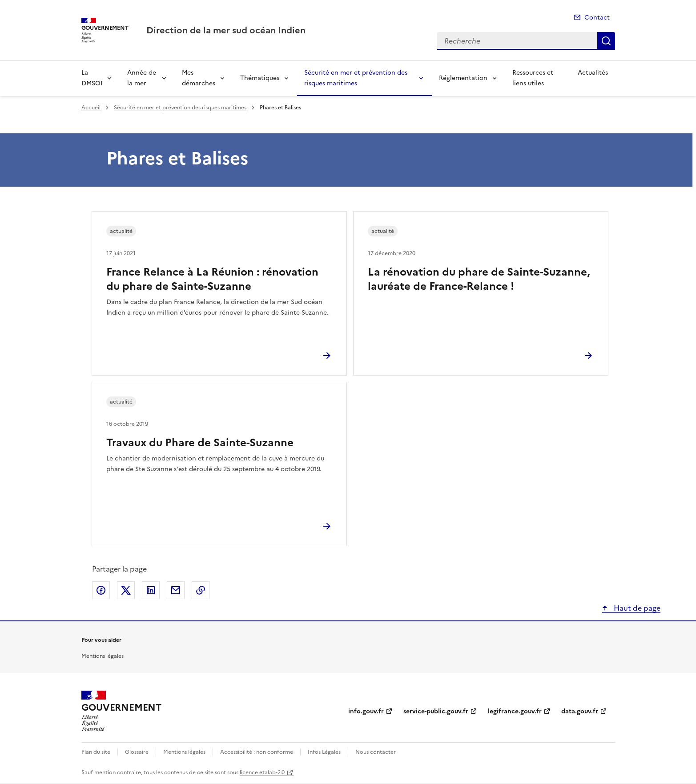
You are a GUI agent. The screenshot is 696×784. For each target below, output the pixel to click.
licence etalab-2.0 (262, 772)
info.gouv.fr (366, 711)
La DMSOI (92, 78)
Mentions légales (103, 656)
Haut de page (636, 608)
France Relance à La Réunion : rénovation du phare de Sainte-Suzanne (212, 279)
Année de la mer (142, 78)
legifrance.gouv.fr (515, 711)
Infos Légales (324, 752)
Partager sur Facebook (101, 590)
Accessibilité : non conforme (257, 752)
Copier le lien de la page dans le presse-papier (201, 590)
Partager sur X (126, 590)
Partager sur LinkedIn (151, 590)
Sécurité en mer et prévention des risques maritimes (356, 78)
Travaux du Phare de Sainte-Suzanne (200, 443)
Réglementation (463, 78)
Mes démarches (199, 78)
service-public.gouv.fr (436, 711)
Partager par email (176, 590)
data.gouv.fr (580, 711)
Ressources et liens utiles (533, 78)
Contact (597, 18)
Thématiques (260, 78)
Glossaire (137, 752)
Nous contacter (376, 752)
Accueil (91, 108)
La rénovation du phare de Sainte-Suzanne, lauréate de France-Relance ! (479, 279)
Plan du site (96, 752)
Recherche (606, 41)
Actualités (593, 73)
